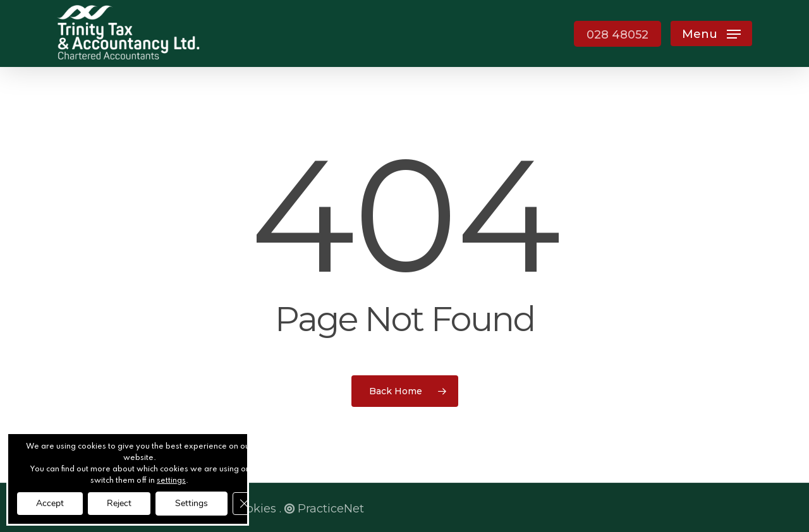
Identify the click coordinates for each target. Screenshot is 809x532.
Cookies (254, 509)
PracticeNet (324, 509)
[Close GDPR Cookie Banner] (244, 504)
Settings (192, 503)
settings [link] (171, 481)
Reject (119, 503)
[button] (711, 34)
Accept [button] (50, 503)
